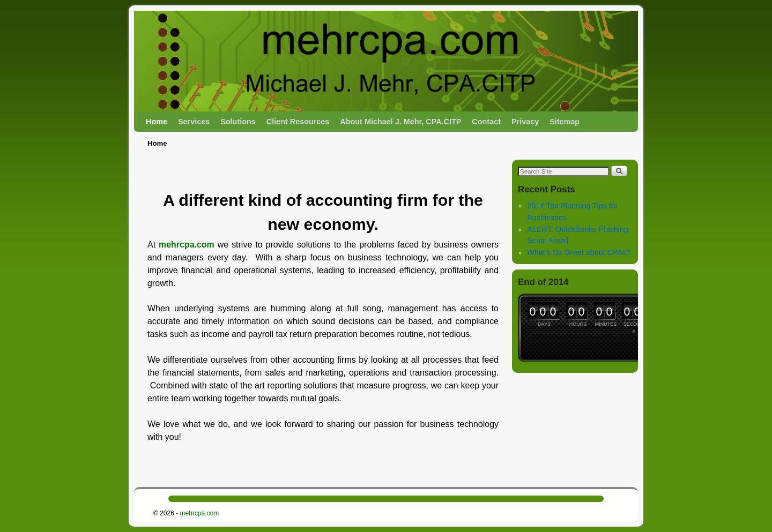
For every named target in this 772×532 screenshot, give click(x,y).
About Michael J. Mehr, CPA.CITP (400, 122)
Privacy (525, 122)
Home (157, 122)
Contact (486, 122)
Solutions (238, 122)
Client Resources (298, 122)
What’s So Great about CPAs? (579, 252)
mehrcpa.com (187, 245)
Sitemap (565, 122)
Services (194, 122)
